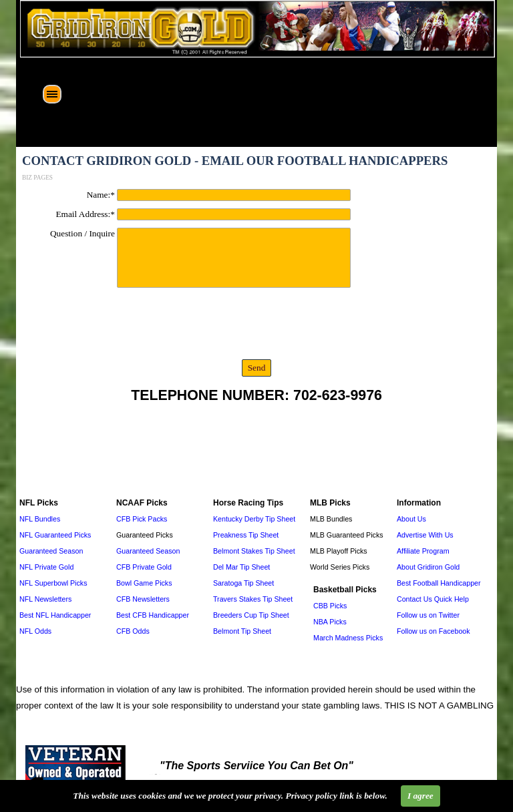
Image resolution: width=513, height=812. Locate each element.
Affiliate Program (423, 551)
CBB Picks (330, 606)
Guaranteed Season (51, 551)
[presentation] (123, 327)
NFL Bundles (40, 519)
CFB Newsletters (143, 599)
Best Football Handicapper (439, 583)
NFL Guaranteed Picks (55, 535)
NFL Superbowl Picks (53, 583)
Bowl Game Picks (144, 583)
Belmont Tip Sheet (242, 631)
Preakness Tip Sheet (246, 535)
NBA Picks (330, 622)
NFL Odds (35, 631)
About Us (411, 519)
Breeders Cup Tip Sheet (251, 615)
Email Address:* (85, 214)
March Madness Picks (348, 638)
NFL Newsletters (45, 599)
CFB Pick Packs (142, 519)
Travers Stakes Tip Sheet (253, 599)
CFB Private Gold (144, 567)
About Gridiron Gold (428, 567)
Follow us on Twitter (428, 615)
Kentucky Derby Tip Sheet (254, 519)
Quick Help (452, 599)
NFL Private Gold (46, 567)
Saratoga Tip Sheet (243, 583)
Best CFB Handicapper (153, 615)
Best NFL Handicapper (55, 615)
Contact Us (414, 599)
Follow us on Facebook (434, 631)
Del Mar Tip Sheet (241, 567)
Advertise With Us (425, 535)
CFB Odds (133, 631)
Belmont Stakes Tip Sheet (254, 551)
